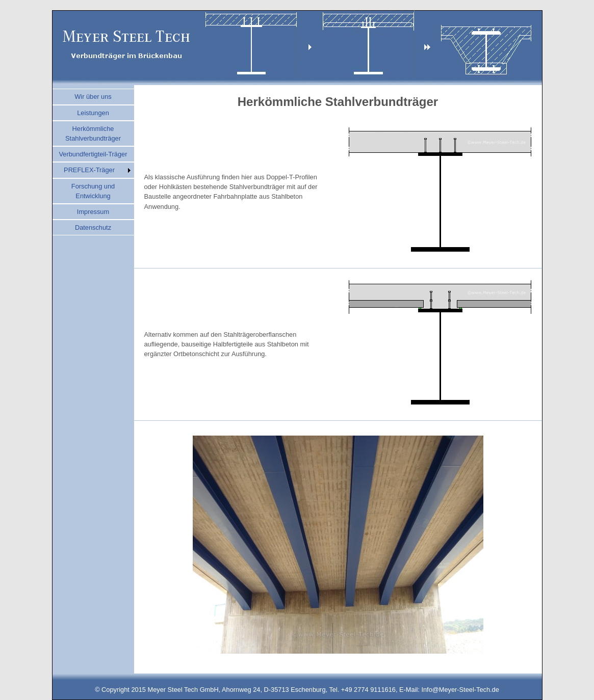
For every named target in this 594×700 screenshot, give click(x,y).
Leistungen (93, 113)
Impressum (93, 212)
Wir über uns (93, 97)
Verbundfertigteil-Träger (93, 154)
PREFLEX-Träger (89, 170)
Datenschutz (93, 227)
